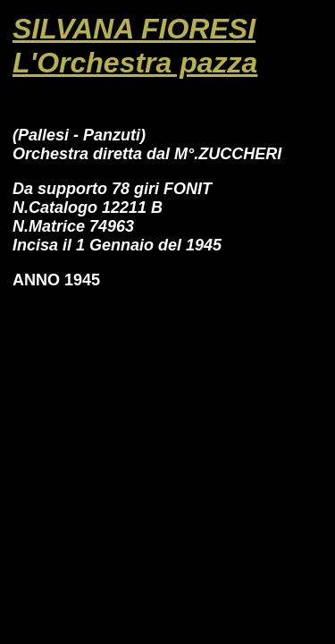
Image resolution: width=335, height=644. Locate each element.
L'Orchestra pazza (135, 63)
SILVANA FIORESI (134, 29)
